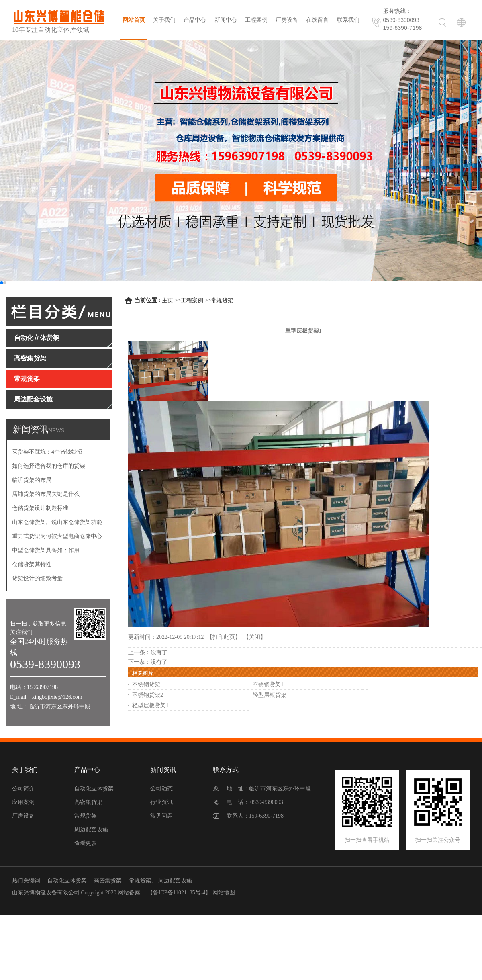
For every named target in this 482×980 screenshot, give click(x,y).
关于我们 (164, 20)
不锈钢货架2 (148, 695)
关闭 (255, 637)
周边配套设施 (91, 830)
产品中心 (195, 20)
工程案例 (256, 20)
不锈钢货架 (146, 684)
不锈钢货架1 (268, 684)
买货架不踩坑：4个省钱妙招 (47, 452)
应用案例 (23, 802)
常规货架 (222, 300)
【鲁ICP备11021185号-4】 (179, 893)
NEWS (56, 431)
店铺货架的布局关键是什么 (46, 494)
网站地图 (224, 893)
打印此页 (224, 637)
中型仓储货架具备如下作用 (46, 550)
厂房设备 (287, 20)
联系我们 (348, 20)
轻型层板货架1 (150, 705)
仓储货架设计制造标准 (40, 508)
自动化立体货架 (94, 789)
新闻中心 (226, 20)
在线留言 (317, 20)
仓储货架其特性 (32, 564)
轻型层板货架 (270, 695)
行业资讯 (161, 802)
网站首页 (134, 20)
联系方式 (226, 770)
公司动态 (161, 789)
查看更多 (86, 843)
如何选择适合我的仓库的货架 (49, 466)
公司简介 (23, 789)
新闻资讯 (163, 770)
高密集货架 (88, 802)
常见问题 (161, 816)
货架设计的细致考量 (37, 578)
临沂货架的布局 (32, 480)
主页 (167, 300)
